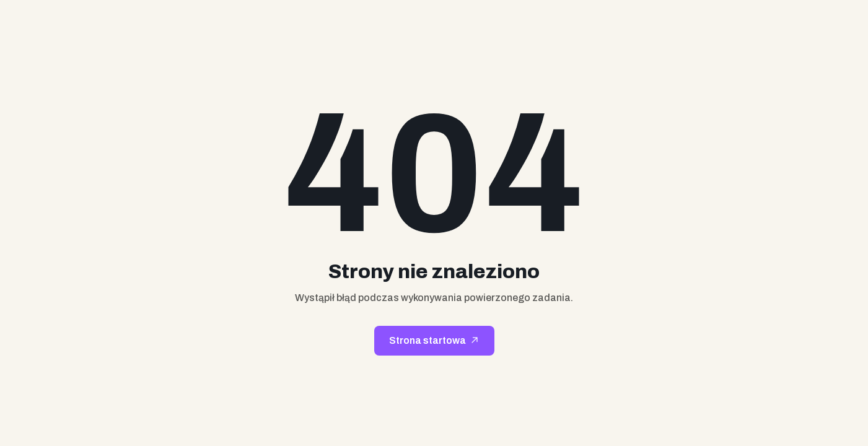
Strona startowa (427, 340)
